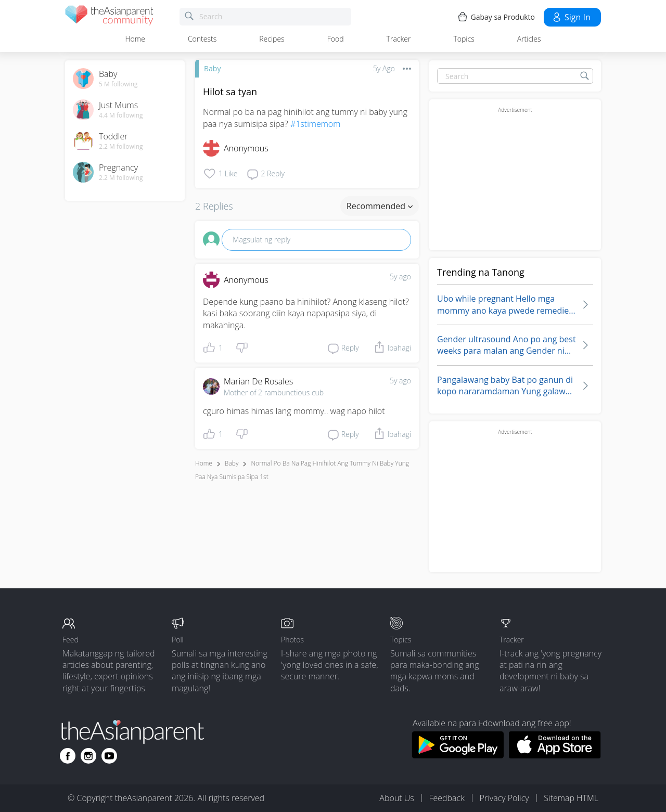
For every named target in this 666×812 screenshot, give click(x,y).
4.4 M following (121, 115)
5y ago (400, 276)
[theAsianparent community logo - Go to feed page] (109, 17)
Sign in (571, 17)
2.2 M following (121, 147)
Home (135, 39)
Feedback (446, 798)
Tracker (399, 39)
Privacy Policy (504, 798)
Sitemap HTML (571, 798)
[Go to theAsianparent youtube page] (109, 756)
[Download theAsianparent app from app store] (555, 755)
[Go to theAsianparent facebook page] (68, 756)
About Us (396, 798)
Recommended (380, 206)
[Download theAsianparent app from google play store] (458, 755)
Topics (464, 39)
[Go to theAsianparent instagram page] (88, 756)
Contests (202, 39)
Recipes (272, 39)
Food (336, 39)
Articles (529, 39)
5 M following (118, 84)
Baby (212, 68)
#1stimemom (315, 124)
